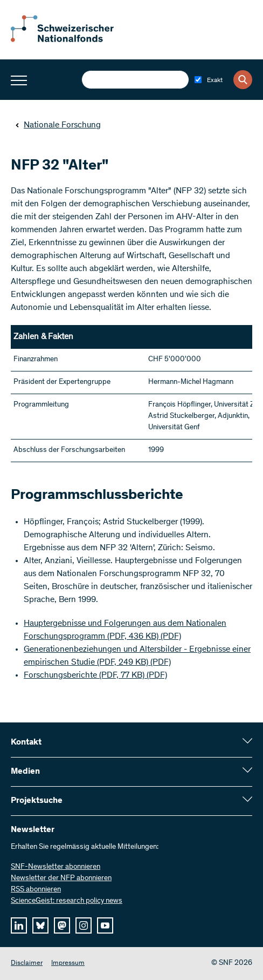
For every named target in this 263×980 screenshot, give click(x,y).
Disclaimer (27, 964)
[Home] (70, 40)
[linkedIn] (19, 925)
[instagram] (84, 925)
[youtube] (105, 925)
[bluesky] (40, 925)
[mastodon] (62, 925)
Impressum (68, 964)
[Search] (243, 80)
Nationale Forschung (58, 125)
